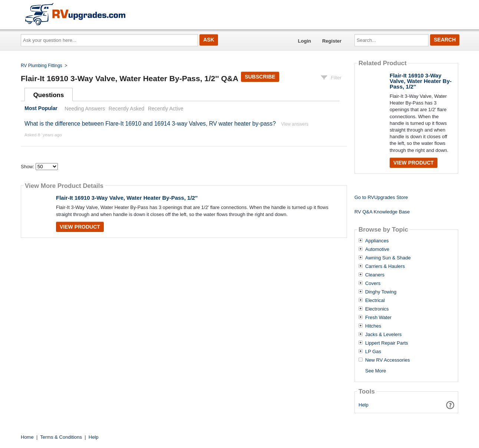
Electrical (375, 301)
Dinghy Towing (381, 292)
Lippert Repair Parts (387, 343)
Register (332, 41)
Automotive (377, 249)
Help (364, 405)
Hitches (373, 326)
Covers (373, 283)
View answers (295, 124)
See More (376, 371)
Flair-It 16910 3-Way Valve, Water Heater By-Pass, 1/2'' (127, 198)
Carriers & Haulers (385, 266)
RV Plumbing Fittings (42, 66)
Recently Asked (126, 109)
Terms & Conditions (61, 437)
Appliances (377, 241)
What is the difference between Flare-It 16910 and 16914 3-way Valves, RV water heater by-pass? (151, 124)
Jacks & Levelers (383, 335)
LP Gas (373, 352)
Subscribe (260, 77)
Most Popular (41, 109)
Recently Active (166, 109)
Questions (49, 95)
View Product (80, 227)
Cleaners (375, 275)
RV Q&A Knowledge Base (382, 212)
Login (305, 41)
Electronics (377, 309)
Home (27, 437)
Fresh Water (378, 318)
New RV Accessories (387, 360)
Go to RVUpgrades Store (381, 197)
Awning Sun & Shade (388, 258)
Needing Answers (85, 109)
